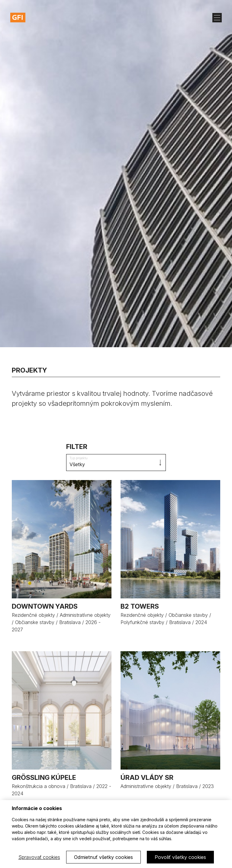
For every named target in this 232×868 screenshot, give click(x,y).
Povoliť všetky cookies (180, 857)
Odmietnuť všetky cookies (103, 857)
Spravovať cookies (39, 857)
